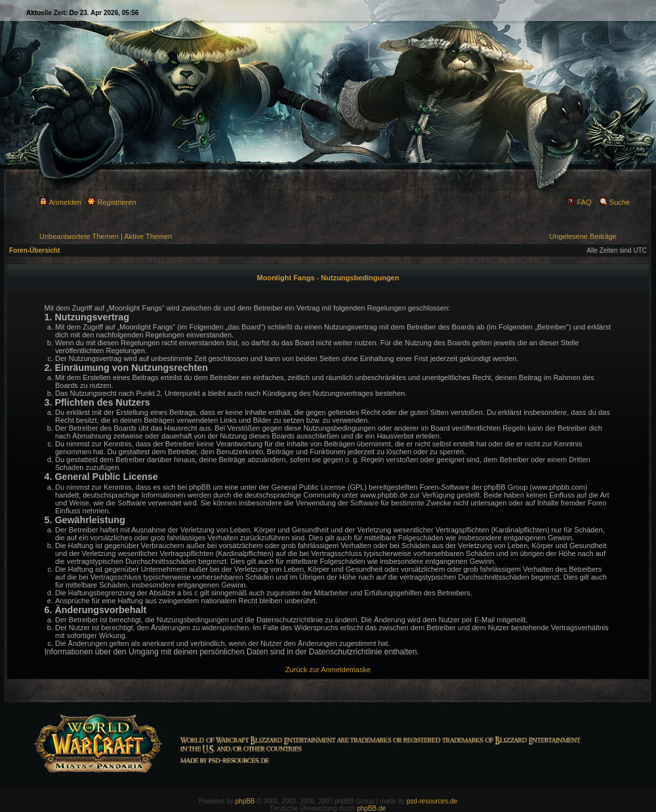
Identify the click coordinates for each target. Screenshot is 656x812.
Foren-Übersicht (34, 250)
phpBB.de (371, 808)
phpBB (245, 801)
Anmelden (60, 202)
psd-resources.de (432, 801)
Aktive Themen (148, 236)
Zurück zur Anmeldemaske (328, 670)
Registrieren (112, 202)
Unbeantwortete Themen (79, 236)
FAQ (579, 202)
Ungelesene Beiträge (583, 236)
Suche (615, 202)
